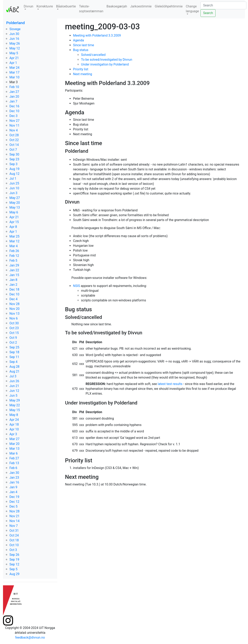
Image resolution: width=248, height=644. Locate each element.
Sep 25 (14, 347)
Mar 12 (14, 241)
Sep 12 (14, 564)
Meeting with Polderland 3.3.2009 (97, 35)
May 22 (15, 405)
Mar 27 (14, 439)
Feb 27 (14, 458)
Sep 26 (14, 555)
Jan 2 (13, 285)
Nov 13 (14, 314)
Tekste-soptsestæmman (91, 9)
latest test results (170, 384)
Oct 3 (13, 550)
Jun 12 (14, 391)
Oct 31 (14, 531)
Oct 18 (14, 540)
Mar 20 (14, 444)
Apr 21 (14, 58)
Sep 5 (13, 569)
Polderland (16, 23)
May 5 (14, 53)
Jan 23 (14, 478)
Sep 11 (14, 357)
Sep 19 (14, 560)
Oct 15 (14, 333)
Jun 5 (13, 396)
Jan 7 (13, 101)
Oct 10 (14, 545)
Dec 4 (13, 299)
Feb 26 (14, 251)
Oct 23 (14, 328)
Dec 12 (14, 502)
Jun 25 (14, 183)
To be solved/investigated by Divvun (107, 60)
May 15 (15, 410)
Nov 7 (14, 526)
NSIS (76, 286)
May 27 (15, 198)
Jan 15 (14, 275)
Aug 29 (14, 574)
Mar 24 (14, 68)
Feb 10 (14, 87)
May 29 (15, 400)
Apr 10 (14, 429)
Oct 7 (13, 150)
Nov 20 (14, 309)
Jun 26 (14, 381)
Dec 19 (14, 497)
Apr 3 (13, 434)
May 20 (15, 203)
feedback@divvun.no (30, 637)
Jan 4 (13, 492)
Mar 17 (14, 72)
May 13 (15, 207)
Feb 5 (13, 261)
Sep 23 (14, 159)
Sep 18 (14, 352)
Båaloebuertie (66, 6)
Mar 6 (14, 453)
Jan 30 (14, 473)
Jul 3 (13, 376)
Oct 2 (13, 342)
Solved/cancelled (93, 55)
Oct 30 (14, 323)
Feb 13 (14, 463)
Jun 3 (13, 193)
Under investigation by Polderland (105, 64)
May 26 (15, 44)
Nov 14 (14, 521)
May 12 (15, 48)
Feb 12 (14, 256)
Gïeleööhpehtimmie (169, 6)
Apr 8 (13, 227)
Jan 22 (14, 270)
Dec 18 (14, 289)
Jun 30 (14, 34)
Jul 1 (13, 179)
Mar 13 (14, 449)
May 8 (14, 415)
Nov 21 (14, 516)
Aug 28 (14, 367)
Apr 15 (14, 222)
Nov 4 (14, 130)
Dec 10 (14, 111)
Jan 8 (13, 280)
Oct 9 (13, 338)
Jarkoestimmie (141, 6)
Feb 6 (13, 468)
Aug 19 (14, 169)
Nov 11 (14, 125)
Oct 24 (14, 535)
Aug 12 (14, 174)
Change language (192, 9)
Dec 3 (13, 116)
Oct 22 (14, 140)
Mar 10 (14, 77)
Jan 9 (13, 487)
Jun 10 (14, 188)
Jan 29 (14, 265)
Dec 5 (13, 506)
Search (208, 13)
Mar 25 (14, 236)
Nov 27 (14, 121)
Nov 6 (14, 318)
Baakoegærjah (117, 6)
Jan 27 (14, 92)
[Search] (223, 5)
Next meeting (82, 74)
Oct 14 (14, 145)
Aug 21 (14, 371)
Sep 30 (14, 154)
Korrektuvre (45, 6)
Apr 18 (14, 424)
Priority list (81, 69)
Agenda (78, 40)
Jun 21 (14, 386)
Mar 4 (14, 246)
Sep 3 (13, 164)
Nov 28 (14, 304)
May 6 (14, 212)
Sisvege (15, 29)
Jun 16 (14, 39)
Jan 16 (14, 482)
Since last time (84, 45)
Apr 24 (14, 420)
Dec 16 (14, 106)
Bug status (81, 50)
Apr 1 (13, 63)
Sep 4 (13, 362)
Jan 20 (14, 97)
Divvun (28, 6)
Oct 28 (14, 135)
